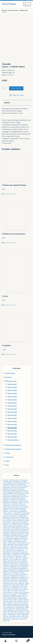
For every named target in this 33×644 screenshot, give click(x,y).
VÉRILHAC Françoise (7, 618)
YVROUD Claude (23, 619)
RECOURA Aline (13, 597)
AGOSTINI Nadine (23, 480)
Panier (26, 640)
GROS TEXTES (6, 546)
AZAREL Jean (13, 486)
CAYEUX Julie (6, 508)
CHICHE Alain (16, 510)
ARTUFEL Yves (15, 484)
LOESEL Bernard (24, 567)
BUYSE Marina (15, 502)
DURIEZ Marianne (26, 529)
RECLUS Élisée (6, 597)
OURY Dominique (7, 585)
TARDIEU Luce (26, 610)
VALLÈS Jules (6, 616)
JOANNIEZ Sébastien (16, 555)
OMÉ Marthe (22, 583)
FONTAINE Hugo (7, 535)
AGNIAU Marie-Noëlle (14, 480)
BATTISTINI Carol (15, 487)
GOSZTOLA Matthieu (21, 543)
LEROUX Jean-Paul (15, 564)
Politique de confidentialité (9, 635)
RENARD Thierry (21, 597)
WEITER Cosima (15, 619)
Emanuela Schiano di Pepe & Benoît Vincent (18, 531)
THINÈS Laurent (6, 612)
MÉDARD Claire (25, 574)
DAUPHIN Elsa (6, 517)
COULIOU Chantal (26, 513)
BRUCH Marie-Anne (21, 500)
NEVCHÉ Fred (6, 583)
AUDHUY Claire (6, 486)
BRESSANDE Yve (7, 500)
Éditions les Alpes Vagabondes (13, 445)
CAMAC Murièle (14, 504)
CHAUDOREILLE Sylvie (20, 508)
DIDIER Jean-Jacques (8, 525)
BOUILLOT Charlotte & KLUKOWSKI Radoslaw (16, 495)
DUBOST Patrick (7, 528)
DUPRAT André (10, 529)
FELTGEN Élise (6, 534)
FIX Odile (27, 534)
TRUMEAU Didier (12, 615)
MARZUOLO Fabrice (24, 571)
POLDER (9, 591)
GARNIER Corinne (17, 538)
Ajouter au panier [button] (10, 194)
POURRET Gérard (18, 592)
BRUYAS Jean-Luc (15, 501)
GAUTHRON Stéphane (8, 540)
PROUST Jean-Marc (7, 594)
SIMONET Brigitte (20, 609)
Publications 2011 (12, 390)
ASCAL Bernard (22, 484)
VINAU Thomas (16, 618)
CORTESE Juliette (17, 513)
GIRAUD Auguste (18, 541)
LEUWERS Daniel (13, 567)
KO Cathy (11, 559)
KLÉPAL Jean (6, 559)
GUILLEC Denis (6, 547)
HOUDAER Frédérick (20, 550)
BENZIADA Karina (21, 489)
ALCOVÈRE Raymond (8, 482)
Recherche (16, 641)
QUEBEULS (15, 594)
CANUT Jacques (16, 505)
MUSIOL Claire (10, 582)
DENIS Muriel (9, 522)
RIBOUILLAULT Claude (13, 598)
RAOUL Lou (24, 595)
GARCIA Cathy (9, 538)
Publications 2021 (12, 421)
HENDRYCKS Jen (21, 549)
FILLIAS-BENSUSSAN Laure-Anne (17, 534)
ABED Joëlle (6, 480)
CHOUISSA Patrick (13, 511)
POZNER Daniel (26, 592)
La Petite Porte (9, 457)
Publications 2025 (12, 434)
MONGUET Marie (23, 579)
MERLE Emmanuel (7, 576)
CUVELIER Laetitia (24, 514)
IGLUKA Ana (9, 553)
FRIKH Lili (17, 537)
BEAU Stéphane (23, 487)
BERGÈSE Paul (15, 491)
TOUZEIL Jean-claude (12, 613)
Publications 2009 (12, 384)
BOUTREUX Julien (7, 498)
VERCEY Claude (25, 616)
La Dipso (8, 453)
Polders (7, 461)
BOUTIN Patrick (25, 496)
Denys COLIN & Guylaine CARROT (20, 522)
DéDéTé (23, 519)
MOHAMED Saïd (7, 579)
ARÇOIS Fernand (19, 483)
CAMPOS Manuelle (7, 505)
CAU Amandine (26, 507)
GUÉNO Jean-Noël (14, 546)
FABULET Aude (14, 532)
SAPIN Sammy (10, 606)
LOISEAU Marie (6, 568)
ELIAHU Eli (6, 531)
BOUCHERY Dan (21, 493)
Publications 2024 (12, 431)
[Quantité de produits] (5, 88)
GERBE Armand (11, 541)
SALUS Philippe (25, 603)
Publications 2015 (12, 403)
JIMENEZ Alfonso (24, 553)
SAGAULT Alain (17, 603)
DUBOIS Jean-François (21, 526)
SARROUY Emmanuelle (19, 606)
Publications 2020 (12, 418)
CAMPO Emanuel (22, 504)
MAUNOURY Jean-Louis (8, 574)
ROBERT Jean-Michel (18, 600)
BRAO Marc (23, 498)
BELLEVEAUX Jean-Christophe (10, 489)
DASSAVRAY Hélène (22, 516)
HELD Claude (6, 549)
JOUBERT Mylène (18, 556)
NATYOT (16, 582)
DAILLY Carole (6, 516)
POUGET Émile (22, 591)
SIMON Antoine (12, 609)
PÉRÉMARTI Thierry (7, 586)
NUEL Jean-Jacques (14, 583)
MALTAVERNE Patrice (22, 570)
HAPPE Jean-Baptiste (23, 547)
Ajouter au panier (16, 88)
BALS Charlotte (20, 486)
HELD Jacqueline (13, 549)
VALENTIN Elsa (25, 615)
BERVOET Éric (22, 491)
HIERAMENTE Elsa (11, 550)
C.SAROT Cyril (22, 502)
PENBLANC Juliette (24, 585)
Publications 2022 (12, 424)
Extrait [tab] (7, 103)
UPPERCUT (19, 615)
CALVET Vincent (6, 504)
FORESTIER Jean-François (17, 535)
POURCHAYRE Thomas (8, 592)
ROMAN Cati (26, 600)
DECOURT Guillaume (16, 519)
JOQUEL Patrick (10, 556)
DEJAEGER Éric (21, 520)
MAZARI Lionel (17, 574)
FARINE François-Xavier (24, 532)
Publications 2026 (12, 437)
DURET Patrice (18, 529)
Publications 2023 (24, 10)
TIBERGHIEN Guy (14, 612)
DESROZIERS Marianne (16, 523)
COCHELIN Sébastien (22, 511)
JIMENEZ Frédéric (7, 555)
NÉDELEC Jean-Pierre (23, 582)
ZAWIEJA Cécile (6, 621)
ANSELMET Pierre (11, 483)
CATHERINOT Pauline (17, 507)
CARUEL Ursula (23, 505)
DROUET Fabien (12, 526)
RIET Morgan (10, 600)
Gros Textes (9, 4)
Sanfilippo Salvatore (18, 604)
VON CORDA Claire (24, 618)
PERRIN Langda (16, 586)
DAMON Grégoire (14, 516)
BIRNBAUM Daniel (19, 492)
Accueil (6, 10)
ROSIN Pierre (20, 601)
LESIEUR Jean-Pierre (14, 565)
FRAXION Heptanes (10, 537)
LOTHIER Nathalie (14, 568)
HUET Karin (14, 552)
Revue (7, 465)
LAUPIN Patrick (14, 562)
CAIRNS (27, 502)
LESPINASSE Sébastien (24, 565)
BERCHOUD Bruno (7, 491)
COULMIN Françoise (8, 514)
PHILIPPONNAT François (17, 588)
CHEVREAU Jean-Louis (8, 510)
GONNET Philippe (12, 543)
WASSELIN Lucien (7, 619)
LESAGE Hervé (6, 565)
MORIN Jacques (14, 580)
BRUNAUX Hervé (7, 501)
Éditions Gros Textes (13, 10)
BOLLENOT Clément (13, 493)
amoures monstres (10, 373)
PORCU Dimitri (14, 591)
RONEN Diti (6, 601)
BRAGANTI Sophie (16, 498)
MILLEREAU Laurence (16, 577)
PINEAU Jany (10, 589)
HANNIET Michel (14, 547)
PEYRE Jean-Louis (7, 588)
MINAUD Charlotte (25, 577)
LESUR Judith (6, 567)
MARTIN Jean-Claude (14, 571)
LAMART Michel (6, 562)
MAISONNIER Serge (12, 570)
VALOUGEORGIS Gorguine (15, 616)
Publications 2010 (12, 387)
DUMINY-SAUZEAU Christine (17, 528)
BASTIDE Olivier (7, 487)
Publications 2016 (12, 406)
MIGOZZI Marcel (7, 577)
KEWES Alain (26, 558)
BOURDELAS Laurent (16, 496)
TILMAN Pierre (22, 612)
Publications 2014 (12, 400)
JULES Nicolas (12, 558)
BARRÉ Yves (27, 486)
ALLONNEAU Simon (17, 482)
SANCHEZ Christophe (8, 604)
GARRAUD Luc (25, 538)
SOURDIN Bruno (10, 610)
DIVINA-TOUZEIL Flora (18, 525)
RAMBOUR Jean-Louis (16, 595)
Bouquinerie (9, 377)
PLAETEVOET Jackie (18, 589)
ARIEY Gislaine (26, 483)
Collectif (5, 513)
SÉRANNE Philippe (11, 607)
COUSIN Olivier (16, 514)
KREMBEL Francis (18, 559)
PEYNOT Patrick (23, 586)
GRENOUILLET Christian (23, 544)
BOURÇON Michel (7, 496)
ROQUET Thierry (13, 601)
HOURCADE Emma (7, 552)
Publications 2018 (12, 412)
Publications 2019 (12, 415)
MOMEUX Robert (15, 579)
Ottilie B (27, 583)
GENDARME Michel (18, 540)
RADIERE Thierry (7, 595)
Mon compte (5, 641)
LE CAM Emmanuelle (22, 562)
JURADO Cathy (19, 558)
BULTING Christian (23, 501)
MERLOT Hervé (22, 576)
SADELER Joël (10, 603)
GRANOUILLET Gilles (12, 544)
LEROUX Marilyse (24, 564)
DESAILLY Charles (7, 523)
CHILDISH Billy (23, 510)
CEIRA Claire (12, 508)
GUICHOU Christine (23, 546)
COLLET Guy (10, 513)
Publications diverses (13, 440)
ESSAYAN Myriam (7, 532)
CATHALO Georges (7, 507)
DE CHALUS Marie (7, 519)
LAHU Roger (10, 561)
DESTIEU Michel (26, 523)
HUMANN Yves (21, 552)
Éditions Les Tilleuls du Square (13, 449)
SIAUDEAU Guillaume (20, 607)
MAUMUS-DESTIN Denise (18, 573)
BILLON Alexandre (10, 492)
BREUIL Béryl (14, 500)
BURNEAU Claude (7, 502)
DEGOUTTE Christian (12, 520)
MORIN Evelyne (6, 580)
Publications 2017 (12, 409)
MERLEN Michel (15, 576)
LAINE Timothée (17, 561)
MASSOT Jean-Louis (7, 573)
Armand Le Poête (7, 484)
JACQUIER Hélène (16, 553)
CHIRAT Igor (6, 511)
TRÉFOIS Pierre (21, 613)
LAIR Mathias (24, 561)
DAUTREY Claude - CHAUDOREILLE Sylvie (19, 517)
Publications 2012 (12, 393)
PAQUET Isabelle (15, 585)
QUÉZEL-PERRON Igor (23, 594)
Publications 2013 (12, 397)
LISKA (19, 567)
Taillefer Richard (18, 610)
